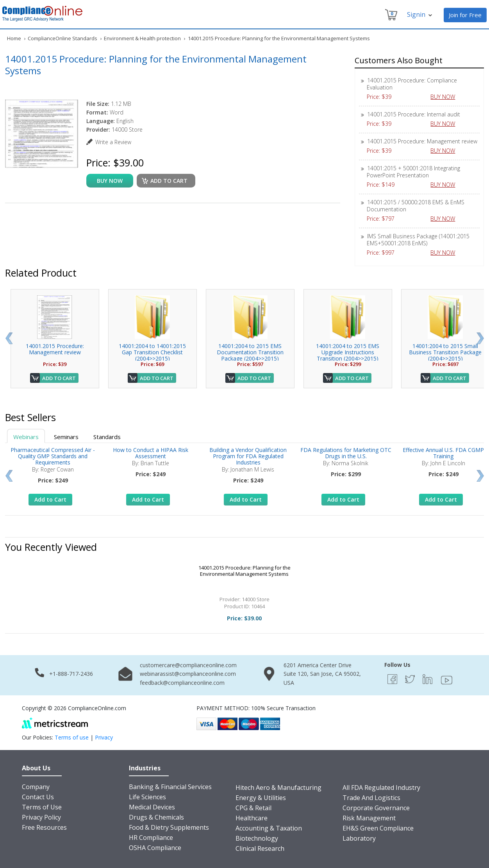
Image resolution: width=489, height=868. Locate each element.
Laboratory (359, 838)
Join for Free (465, 15)
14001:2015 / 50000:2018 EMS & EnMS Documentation (416, 206)
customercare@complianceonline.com (188, 665)
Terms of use (72, 737)
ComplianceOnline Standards (62, 38)
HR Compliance (151, 838)
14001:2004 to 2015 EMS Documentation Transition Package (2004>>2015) (250, 352)
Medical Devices (152, 807)
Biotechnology (257, 838)
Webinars (26, 437)
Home (14, 38)
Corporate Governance (376, 808)
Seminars (66, 437)
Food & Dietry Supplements (169, 827)
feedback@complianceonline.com (182, 683)
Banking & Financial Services (170, 787)
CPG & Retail (253, 808)
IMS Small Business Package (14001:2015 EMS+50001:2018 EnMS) (418, 240)
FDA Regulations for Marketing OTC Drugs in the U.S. (346, 453)
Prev (9, 338)
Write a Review (113, 142)
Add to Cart (59, 378)
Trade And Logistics (371, 798)
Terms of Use (42, 807)
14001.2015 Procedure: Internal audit (414, 114)
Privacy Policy (41, 817)
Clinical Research (260, 848)
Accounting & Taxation (269, 828)
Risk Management (369, 818)
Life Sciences (147, 797)
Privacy (104, 737)
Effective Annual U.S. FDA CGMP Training (443, 453)
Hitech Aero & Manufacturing (278, 788)
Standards (107, 437)
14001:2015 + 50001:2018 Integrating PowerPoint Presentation (413, 172)
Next (480, 338)
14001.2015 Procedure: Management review (422, 141)
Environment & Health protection (142, 38)
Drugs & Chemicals (156, 817)
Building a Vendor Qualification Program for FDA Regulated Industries (248, 456)
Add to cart (169, 181)
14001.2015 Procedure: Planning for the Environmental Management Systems (244, 571)
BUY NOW (446, 97)
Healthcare (252, 818)
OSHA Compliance (155, 848)
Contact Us (38, 797)
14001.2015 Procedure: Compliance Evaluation (412, 84)
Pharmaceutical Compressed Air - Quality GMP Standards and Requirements (53, 456)
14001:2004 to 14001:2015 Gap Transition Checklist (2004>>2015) (152, 352)
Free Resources (44, 827)
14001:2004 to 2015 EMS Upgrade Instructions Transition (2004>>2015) (348, 352)
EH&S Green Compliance (378, 828)
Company (36, 787)
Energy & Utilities (261, 798)
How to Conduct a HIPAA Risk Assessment (151, 453)
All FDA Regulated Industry (381, 788)
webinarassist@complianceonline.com (188, 674)
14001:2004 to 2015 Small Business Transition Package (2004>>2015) (445, 352)
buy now (110, 181)
